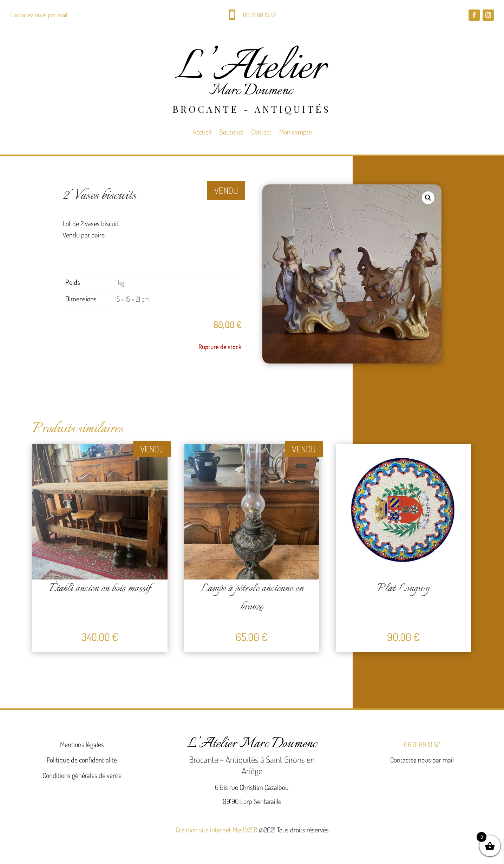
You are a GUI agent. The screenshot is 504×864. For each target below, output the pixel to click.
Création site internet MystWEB (217, 830)
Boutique (231, 132)
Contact (261, 132)
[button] (428, 198)
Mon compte (296, 132)
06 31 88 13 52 (260, 15)
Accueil (202, 132)
